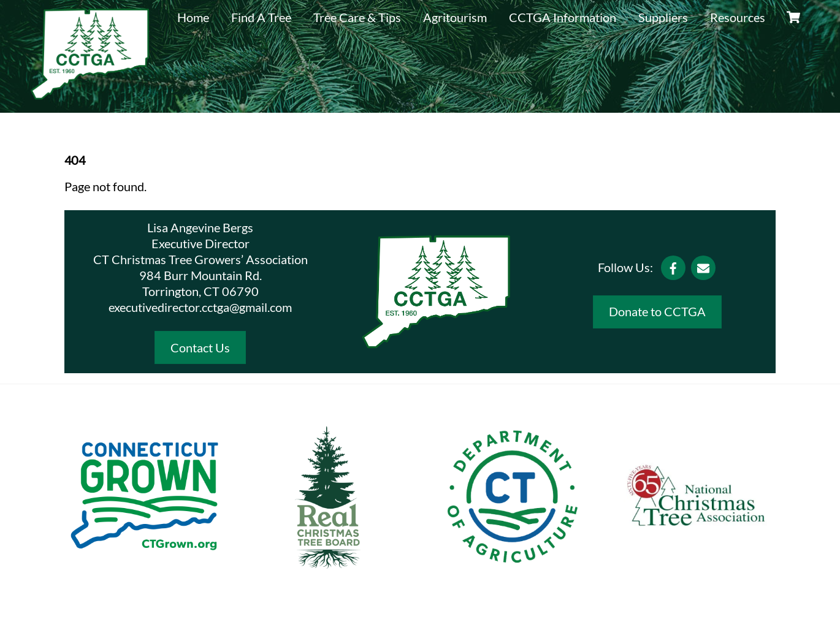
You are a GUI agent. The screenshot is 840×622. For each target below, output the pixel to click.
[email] (703, 266)
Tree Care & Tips (357, 17)
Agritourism (455, 17)
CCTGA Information (563, 17)
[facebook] (673, 266)
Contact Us (200, 347)
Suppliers (663, 17)
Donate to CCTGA (657, 311)
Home (193, 17)
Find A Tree (261, 17)
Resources (738, 17)
